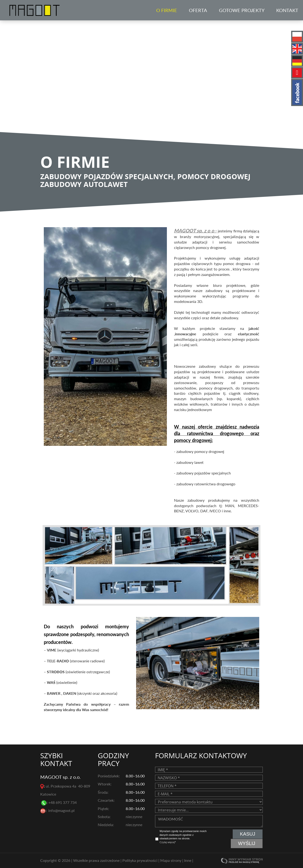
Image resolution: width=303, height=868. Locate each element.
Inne (188, 860)
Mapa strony (171, 860)
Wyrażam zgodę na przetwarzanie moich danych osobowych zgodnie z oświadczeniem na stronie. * (183, 837)
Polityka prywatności (140, 860)
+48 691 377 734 (63, 802)
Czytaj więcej (167, 842)
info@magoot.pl (61, 810)
